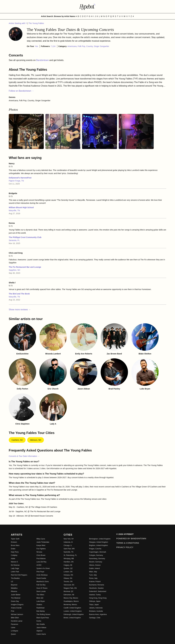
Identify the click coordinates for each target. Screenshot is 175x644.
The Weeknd (16, 598)
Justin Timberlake (43, 542)
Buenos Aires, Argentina (98, 614)
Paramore (15, 624)
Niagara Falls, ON (70, 588)
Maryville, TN (14, 210)
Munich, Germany (96, 562)
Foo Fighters (41, 549)
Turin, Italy (93, 575)
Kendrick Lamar (17, 621)
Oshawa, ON (68, 575)
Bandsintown (43, 60)
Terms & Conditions (128, 543)
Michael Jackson (17, 614)
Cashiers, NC (17, 440)
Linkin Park (15, 572)
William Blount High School (21, 207)
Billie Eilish (15, 618)
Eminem (14, 542)
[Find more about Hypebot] (87, 7)
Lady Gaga (15, 568)
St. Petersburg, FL (70, 555)
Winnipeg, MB (69, 559)
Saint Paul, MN (69, 549)
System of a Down (43, 568)
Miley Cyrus (41, 539)
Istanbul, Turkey (95, 595)
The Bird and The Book (19, 294)
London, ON (68, 572)
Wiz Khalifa (41, 624)
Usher (13, 628)
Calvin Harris (41, 634)
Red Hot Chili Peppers (19, 575)
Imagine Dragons (17, 605)
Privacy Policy (125, 547)
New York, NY (69, 539)
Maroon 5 (14, 562)
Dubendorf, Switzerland (98, 591)
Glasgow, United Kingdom (99, 542)
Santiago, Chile (95, 618)
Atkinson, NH (36, 440)
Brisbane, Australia (96, 611)
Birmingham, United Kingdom (100, 539)
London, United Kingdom (73, 611)
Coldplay (14, 555)
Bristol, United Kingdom (72, 618)
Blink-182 (40, 598)
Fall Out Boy (41, 585)
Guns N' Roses (42, 588)
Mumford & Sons (43, 582)
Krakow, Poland (95, 582)
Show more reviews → (20, 310)
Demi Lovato (41, 591)
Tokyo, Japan (94, 605)
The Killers (40, 595)
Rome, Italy (93, 578)
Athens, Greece (95, 565)
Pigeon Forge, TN (16, 181)
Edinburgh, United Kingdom (74, 614)
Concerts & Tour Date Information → (24, 456)
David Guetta (41, 578)
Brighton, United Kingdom (99, 545)
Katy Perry (15, 552)
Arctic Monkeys (42, 575)
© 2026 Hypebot (125, 534)
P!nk (13, 611)
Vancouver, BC (69, 585)
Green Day (15, 601)
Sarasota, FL (14, 240)
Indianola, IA (68, 542)
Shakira (39, 605)
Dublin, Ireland (94, 568)
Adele (13, 559)
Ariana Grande (16, 608)
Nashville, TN (68, 552)
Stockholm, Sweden (96, 588)
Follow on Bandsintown (21, 91)
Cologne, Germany (96, 555)
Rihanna (14, 591)
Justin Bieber (16, 595)
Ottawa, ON (68, 578)
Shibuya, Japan (95, 601)
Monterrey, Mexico (70, 605)
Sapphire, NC (14, 270)
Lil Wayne (14, 631)
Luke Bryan (41, 601)
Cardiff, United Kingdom (72, 608)
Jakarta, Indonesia (96, 608)
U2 (12, 582)
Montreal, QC (68, 591)
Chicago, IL (68, 545)
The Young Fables (36, 23)
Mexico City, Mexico (71, 598)
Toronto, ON (68, 582)
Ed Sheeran (15, 565)
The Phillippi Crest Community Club (25, 237)
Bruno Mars (15, 545)
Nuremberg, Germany (97, 559)
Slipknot (39, 631)
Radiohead (40, 608)
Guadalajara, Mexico (71, 601)
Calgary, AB (68, 565)
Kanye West (41, 545)
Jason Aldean (41, 628)
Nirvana (39, 552)
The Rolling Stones (43, 614)
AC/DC (39, 565)
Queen (13, 634)
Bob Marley (41, 611)
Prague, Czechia (95, 549)
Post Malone (41, 559)
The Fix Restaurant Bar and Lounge (25, 267)
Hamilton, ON (68, 562)
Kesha (39, 621)
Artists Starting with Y (18, 23)
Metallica (14, 588)
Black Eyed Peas (43, 618)
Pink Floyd (40, 572)
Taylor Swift (15, 539)
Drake (13, 549)
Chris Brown (41, 555)
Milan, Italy (93, 572)
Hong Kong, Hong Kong (98, 598)
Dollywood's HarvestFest (20, 178)
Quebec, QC (68, 568)
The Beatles (15, 578)
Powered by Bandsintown (131, 539)
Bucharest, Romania (97, 585)
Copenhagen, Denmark (98, 552)
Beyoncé (14, 585)
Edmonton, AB (69, 595)
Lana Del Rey (41, 562)
